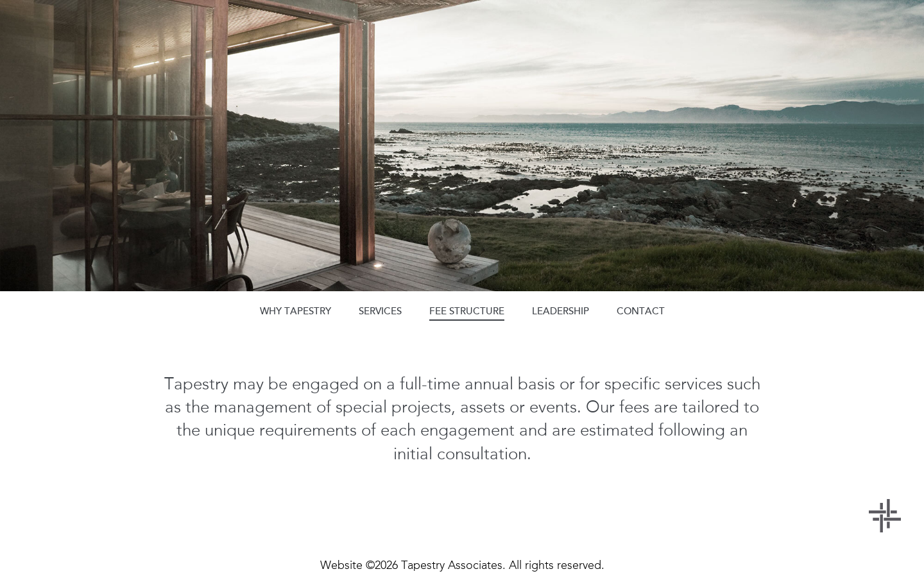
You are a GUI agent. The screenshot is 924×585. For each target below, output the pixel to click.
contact (641, 311)
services (380, 311)
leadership (560, 311)
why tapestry (295, 311)
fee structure (467, 311)
